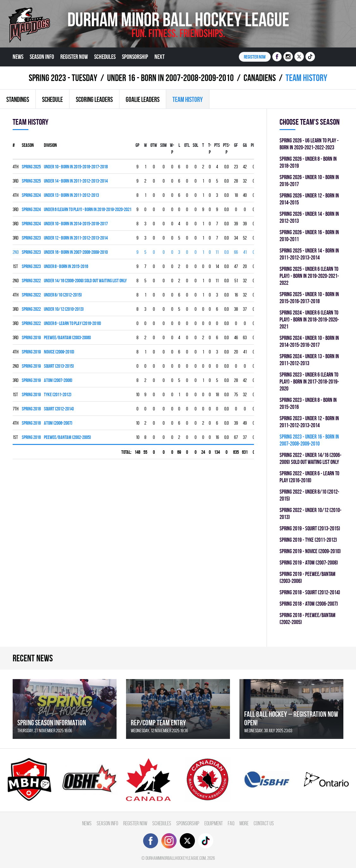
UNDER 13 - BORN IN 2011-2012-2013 (71, 195)
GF (236, 145)
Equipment (214, 823)
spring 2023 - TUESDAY (63, 78)
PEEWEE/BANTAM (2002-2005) (67, 437)
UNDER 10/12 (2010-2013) (64, 309)
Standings (18, 99)
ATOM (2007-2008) (58, 380)
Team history (188, 99)
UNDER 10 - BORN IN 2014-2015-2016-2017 (76, 224)
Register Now (74, 57)
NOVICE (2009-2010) (59, 352)
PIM (254, 145)
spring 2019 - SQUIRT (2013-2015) (310, 528)
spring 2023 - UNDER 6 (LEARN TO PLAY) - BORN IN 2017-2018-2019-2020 (309, 381)
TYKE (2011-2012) (58, 394)
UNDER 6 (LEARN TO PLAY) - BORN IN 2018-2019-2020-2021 (88, 209)
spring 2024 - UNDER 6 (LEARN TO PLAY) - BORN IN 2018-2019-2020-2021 (309, 319)
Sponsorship (135, 57)
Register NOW (255, 57)
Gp (137, 145)
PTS (217, 145)
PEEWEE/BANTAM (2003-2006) (67, 337)
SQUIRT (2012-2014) (59, 409)
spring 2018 (31, 409)
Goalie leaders (143, 99)
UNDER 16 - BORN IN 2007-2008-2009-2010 (170, 78)
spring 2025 (31, 167)
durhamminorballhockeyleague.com (176, 858)
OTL (187, 145)
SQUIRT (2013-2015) (59, 366)
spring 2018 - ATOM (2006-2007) (309, 604)
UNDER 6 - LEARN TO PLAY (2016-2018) (72, 323)
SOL (195, 145)
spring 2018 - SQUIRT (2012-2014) (310, 592)
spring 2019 (31, 337)
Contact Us (264, 823)
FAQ (231, 823)
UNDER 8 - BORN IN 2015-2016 (66, 266)
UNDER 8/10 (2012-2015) (63, 295)
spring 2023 (31, 238)
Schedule (52, 99)
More (244, 823)
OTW (154, 145)
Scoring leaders (94, 99)
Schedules (105, 57)
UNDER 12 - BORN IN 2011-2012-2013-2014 (76, 238)
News (18, 57)
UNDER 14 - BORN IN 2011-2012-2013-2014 (76, 181)
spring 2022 (31, 281)
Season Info (42, 57)
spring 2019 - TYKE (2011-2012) (308, 540)
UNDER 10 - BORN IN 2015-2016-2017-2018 (76, 167)
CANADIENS (260, 78)
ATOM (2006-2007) (58, 423)
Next (160, 57)
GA (245, 145)
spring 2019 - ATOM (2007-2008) (309, 562)
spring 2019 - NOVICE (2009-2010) (310, 551)
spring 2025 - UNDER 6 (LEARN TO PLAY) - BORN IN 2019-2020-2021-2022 (309, 276)
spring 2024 (31, 195)
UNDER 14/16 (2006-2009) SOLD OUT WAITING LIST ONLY (85, 281)
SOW (163, 145)
